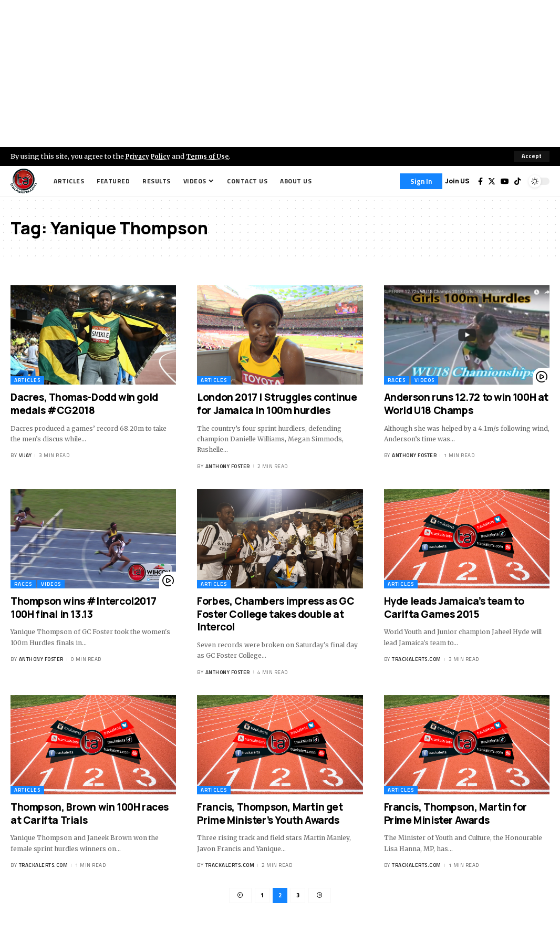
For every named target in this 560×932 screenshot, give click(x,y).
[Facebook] (480, 181)
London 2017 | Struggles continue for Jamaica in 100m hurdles (277, 404)
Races (397, 381)
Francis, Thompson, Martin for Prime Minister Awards (455, 814)
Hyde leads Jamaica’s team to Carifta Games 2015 (454, 608)
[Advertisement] (280, 74)
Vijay (25, 456)
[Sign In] (421, 181)
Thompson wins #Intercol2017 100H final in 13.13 (83, 608)
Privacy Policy (150, 156)
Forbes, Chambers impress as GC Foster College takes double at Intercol (276, 614)
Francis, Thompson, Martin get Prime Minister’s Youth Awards (270, 814)
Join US (457, 181)
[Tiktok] (517, 181)
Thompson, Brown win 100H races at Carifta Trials (90, 814)
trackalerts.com (417, 659)
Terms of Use (214, 156)
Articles (27, 381)
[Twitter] (492, 181)
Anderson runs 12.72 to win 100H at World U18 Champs (466, 404)
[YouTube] (505, 181)
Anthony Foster (228, 466)
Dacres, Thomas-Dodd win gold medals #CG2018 (84, 404)
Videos (424, 381)
